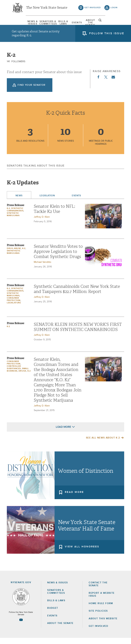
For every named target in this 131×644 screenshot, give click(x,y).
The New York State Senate (47, 9)
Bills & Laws (60, 23)
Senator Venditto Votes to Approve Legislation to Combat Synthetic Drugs (58, 257)
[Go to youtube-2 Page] (21, 626)
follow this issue (107, 35)
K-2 (8, 214)
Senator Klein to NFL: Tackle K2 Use (54, 215)
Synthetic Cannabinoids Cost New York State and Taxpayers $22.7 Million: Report (77, 295)
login (114, 9)
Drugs (22, 377)
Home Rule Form (101, 609)
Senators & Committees (40, 23)
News (19, 202)
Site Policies (98, 617)
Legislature (14, 309)
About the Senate (60, 629)
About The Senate (100, 23)
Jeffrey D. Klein (42, 223)
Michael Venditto (42, 268)
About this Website (103, 625)
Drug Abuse (14, 254)
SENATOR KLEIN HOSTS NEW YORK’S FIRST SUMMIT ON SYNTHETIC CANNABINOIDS (78, 333)
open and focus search (114, 23)
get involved (93, 9)
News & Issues (20, 23)
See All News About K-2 (103, 444)
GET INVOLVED (98, 632)
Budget (53, 614)
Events (80, 23)
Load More (63, 433)
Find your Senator (32, 91)
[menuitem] (20, 23)
